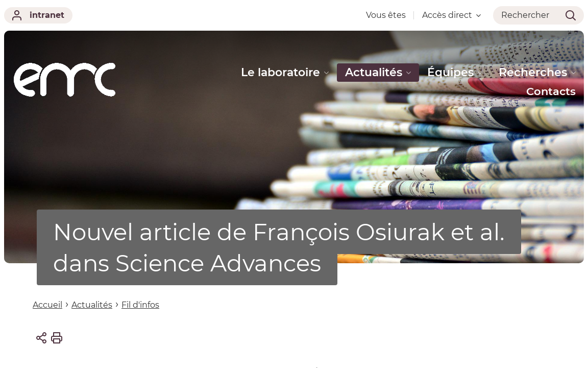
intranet (38, 15)
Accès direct (451, 15)
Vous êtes (386, 15)
